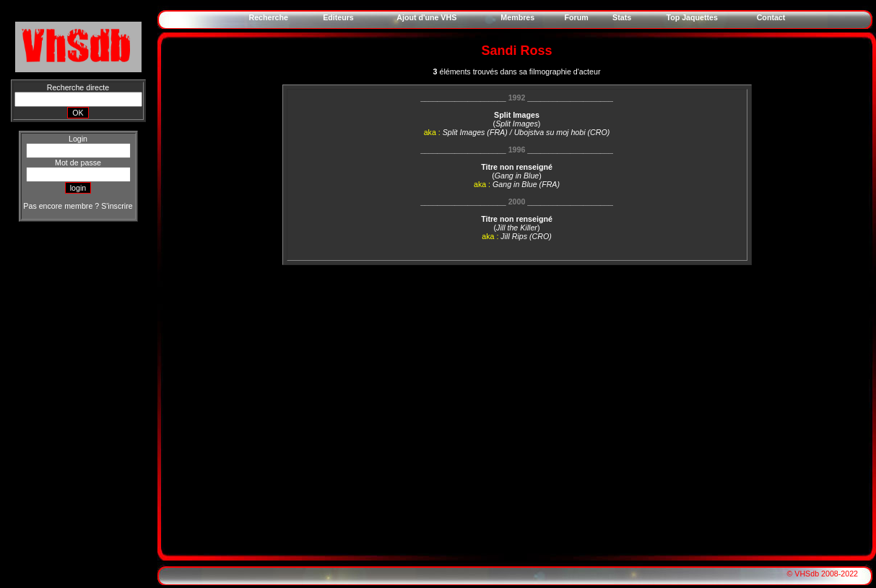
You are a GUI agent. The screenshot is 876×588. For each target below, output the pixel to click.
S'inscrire (117, 206)
